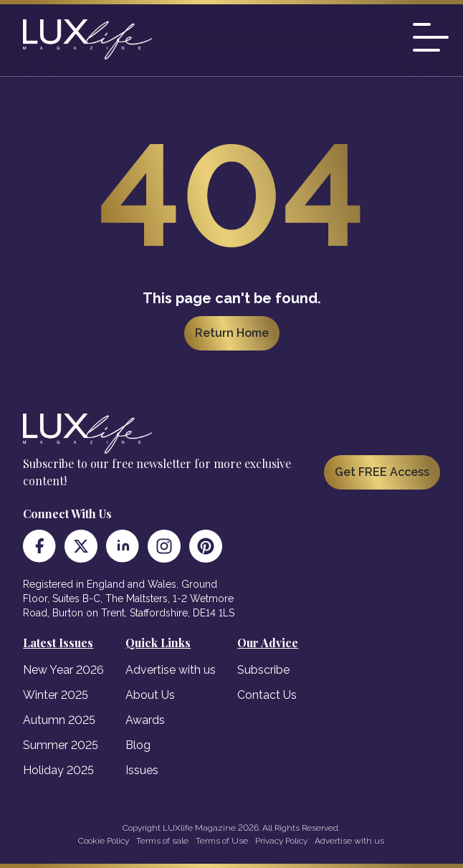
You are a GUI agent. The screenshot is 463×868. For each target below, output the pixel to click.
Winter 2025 (56, 695)
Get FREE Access (382, 472)
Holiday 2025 (58, 770)
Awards (145, 720)
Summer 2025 (61, 745)
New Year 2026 (63, 670)
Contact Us (267, 695)
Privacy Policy (281, 841)
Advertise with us (171, 670)
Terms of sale (162, 841)
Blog (138, 745)
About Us (150, 695)
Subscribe (263, 670)
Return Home (232, 333)
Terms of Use (222, 841)
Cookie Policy (104, 841)
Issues (142, 770)
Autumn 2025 (59, 720)
